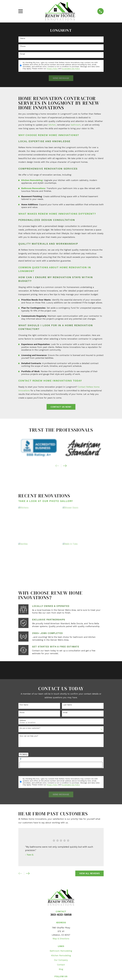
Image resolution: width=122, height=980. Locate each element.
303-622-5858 (61, 915)
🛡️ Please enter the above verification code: (37, 759)
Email (65, 712)
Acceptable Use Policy (71, 69)
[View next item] (65, 466)
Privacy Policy (52, 69)
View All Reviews (89, 873)
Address (23, 720)
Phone (22, 712)
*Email (22, 54)
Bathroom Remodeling (61, 951)
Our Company (61, 960)
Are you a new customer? (30, 728)
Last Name (67, 705)
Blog (61, 969)
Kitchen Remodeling (32, 180)
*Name (22, 38)
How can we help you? (29, 736)
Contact (61, 965)
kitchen (52, 125)
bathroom (76, 125)
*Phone (22, 46)
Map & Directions (61, 939)
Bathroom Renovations (33, 188)
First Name (24, 705)
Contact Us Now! (61, 407)
